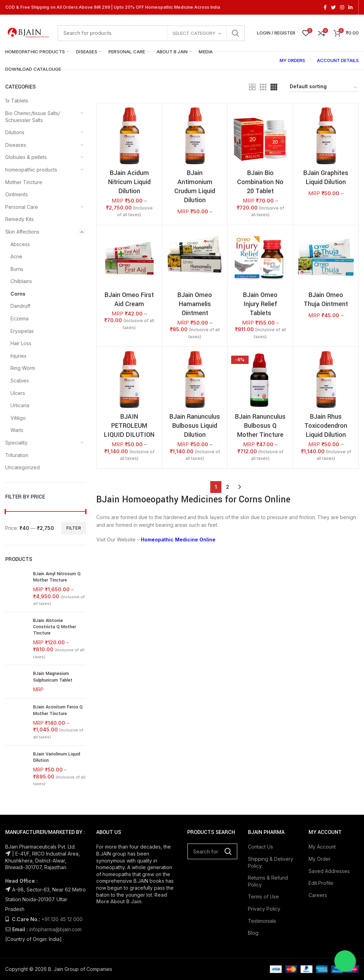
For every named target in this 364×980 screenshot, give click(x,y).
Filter (74, 528)
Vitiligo (18, 418)
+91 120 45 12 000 (62, 924)
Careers (318, 900)
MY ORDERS (292, 60)
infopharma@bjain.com (55, 934)
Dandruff (20, 306)
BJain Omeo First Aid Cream (129, 299)
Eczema (20, 318)
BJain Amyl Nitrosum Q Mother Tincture (57, 577)
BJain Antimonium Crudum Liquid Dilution (195, 187)
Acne (16, 256)
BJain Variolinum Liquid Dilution (57, 757)
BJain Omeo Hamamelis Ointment (195, 304)
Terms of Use (263, 901)
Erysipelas (22, 331)
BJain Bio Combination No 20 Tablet (260, 182)
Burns (17, 269)
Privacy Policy (264, 913)
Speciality (16, 443)
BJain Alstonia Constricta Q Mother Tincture (55, 627)
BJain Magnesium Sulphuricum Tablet (53, 677)
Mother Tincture (24, 182)
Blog (253, 937)
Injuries (18, 356)
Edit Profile (321, 887)
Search (235, 33)
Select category (194, 33)
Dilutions (15, 132)
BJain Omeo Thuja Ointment (326, 299)
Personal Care (22, 207)
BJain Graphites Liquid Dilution (326, 177)
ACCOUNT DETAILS (338, 60)
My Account (322, 852)
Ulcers (18, 393)
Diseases (16, 145)
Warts (17, 430)
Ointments (17, 194)
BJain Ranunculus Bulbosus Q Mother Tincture (260, 426)
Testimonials (262, 925)
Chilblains (21, 281)
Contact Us (260, 852)
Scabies (20, 381)
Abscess (20, 244)
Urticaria (20, 405)
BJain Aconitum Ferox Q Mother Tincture (58, 710)
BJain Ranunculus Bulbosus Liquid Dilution (195, 426)
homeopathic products (31, 170)
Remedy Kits (20, 219)
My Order (320, 863)
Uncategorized (22, 467)
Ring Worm (23, 368)
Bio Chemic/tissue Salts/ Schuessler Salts (33, 117)
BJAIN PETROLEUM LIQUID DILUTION (129, 426)
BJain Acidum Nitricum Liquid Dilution (129, 182)
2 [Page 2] (227, 487)
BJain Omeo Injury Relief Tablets (260, 304)
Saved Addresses (329, 876)
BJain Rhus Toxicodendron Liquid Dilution (326, 426)
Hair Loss (21, 343)
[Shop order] (324, 88)
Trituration (17, 455)
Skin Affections (22, 232)
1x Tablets (17, 101)
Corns (18, 294)
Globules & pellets (26, 157)
